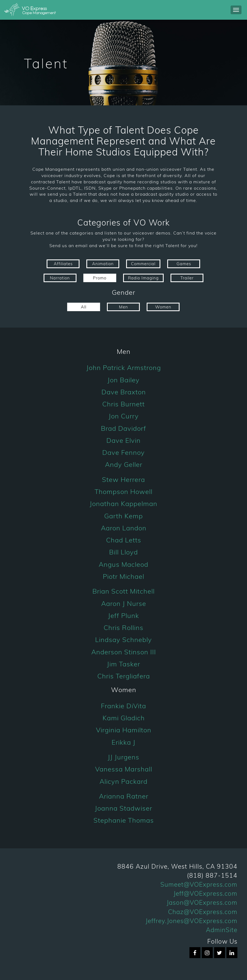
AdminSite (222, 930)
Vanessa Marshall (124, 769)
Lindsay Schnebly (123, 640)
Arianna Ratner (124, 796)
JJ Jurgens (123, 757)
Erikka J (123, 742)
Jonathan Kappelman (123, 504)
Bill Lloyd (123, 552)
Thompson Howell (123, 492)
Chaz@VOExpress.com (203, 912)
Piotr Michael (123, 576)
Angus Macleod (123, 564)
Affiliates (63, 264)
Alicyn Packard (123, 781)
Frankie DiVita (123, 706)
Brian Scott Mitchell (123, 591)
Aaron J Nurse (124, 603)
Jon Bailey (123, 380)
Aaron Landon (124, 528)
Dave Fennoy (123, 452)
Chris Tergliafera (124, 676)
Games (184, 264)
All (84, 307)
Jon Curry (124, 416)
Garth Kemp (123, 516)
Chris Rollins (123, 628)
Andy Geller (124, 464)
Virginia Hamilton (124, 730)
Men (123, 307)
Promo (100, 278)
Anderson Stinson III (124, 652)
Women (163, 307)
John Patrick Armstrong (124, 368)
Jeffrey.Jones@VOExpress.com (191, 921)
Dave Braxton (124, 392)
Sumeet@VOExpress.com (199, 884)
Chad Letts (124, 540)
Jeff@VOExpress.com (205, 893)
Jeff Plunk (123, 615)
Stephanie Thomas (124, 820)
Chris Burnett (123, 404)
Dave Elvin (123, 440)
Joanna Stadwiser (123, 808)
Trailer (187, 278)
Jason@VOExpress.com (202, 902)
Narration (60, 278)
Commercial (143, 264)
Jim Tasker (123, 664)
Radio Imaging (143, 278)
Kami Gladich (124, 718)
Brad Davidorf (123, 428)
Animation (103, 264)
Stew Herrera (123, 479)
